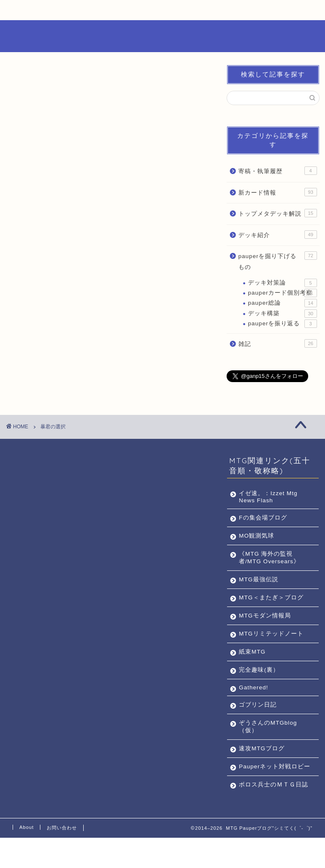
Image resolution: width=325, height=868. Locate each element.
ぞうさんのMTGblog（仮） (268, 742)
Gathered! (253, 703)
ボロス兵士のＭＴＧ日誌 (270, 811)
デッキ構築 (283, 314)
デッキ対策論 (283, 283)
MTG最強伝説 (258, 579)
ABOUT (171, 11)
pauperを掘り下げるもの (278, 261)
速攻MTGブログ (262, 764)
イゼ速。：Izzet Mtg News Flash (268, 497)
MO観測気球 (256, 536)
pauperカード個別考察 (283, 293)
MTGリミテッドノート (268, 645)
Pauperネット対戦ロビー (268, 785)
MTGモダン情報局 (265, 623)
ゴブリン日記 (258, 720)
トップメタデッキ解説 (278, 213)
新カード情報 (278, 192)
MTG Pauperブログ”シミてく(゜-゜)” (163, 36)
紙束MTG (252, 667)
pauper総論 (283, 303)
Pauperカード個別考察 (106, 13)
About (26, 857)
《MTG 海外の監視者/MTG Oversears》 (269, 558)
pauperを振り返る (283, 324)
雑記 (278, 343)
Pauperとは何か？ (41, 13)
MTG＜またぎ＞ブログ (268, 601)
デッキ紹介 (278, 235)
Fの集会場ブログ (263, 518)
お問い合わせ (232, 11)
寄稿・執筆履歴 (278, 171)
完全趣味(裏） (259, 685)
